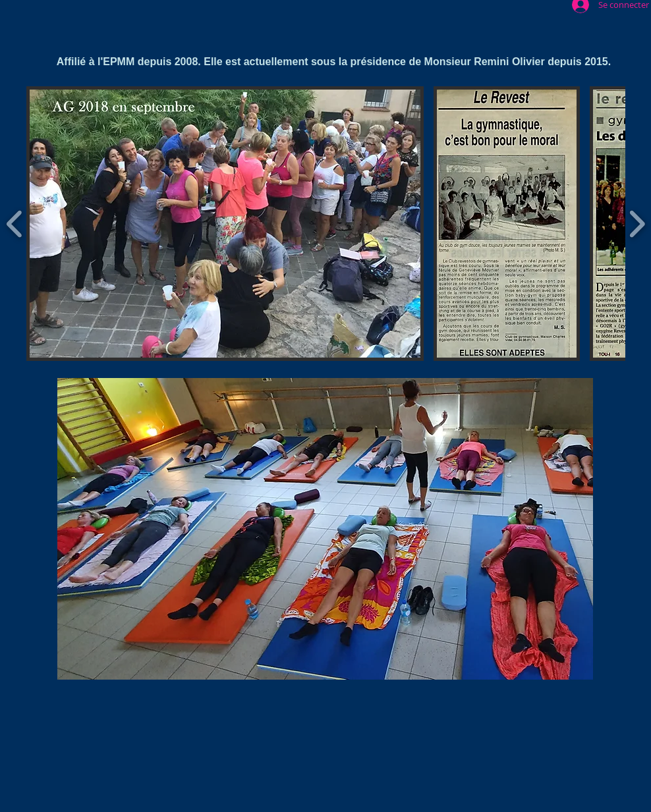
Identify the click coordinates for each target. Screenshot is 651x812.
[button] (225, 224)
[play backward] (15, 223)
